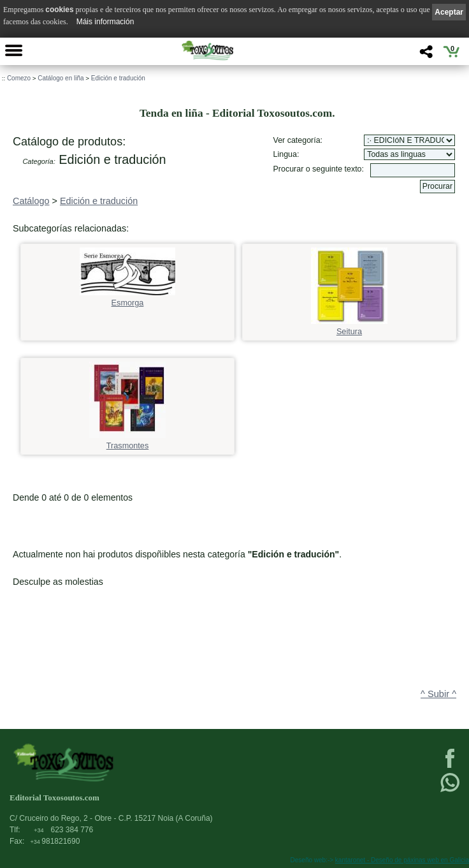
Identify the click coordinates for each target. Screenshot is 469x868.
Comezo (19, 78)
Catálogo (31, 201)
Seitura (349, 327)
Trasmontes (127, 442)
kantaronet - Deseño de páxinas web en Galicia (402, 860)
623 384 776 (63, 830)
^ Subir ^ (438, 694)
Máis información (105, 22)
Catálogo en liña (61, 78)
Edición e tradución (118, 78)
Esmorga (127, 299)
